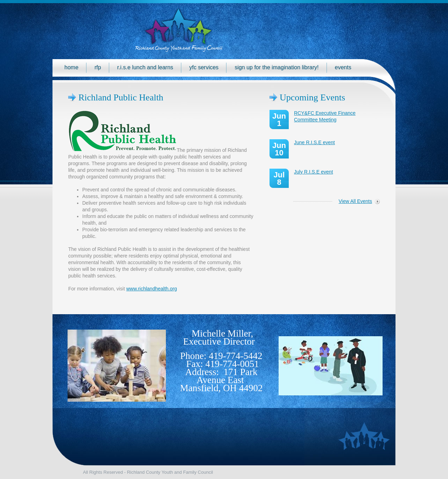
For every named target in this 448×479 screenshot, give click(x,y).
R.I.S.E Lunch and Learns (145, 67)
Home (71, 67)
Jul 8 (279, 178)
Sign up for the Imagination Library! (276, 67)
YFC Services (204, 67)
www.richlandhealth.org (152, 289)
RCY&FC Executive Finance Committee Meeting (325, 116)
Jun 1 (279, 120)
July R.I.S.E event (313, 172)
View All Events (355, 201)
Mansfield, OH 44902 (221, 388)
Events (343, 67)
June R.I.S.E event (314, 142)
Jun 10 (279, 149)
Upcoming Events (312, 97)
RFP (98, 67)
